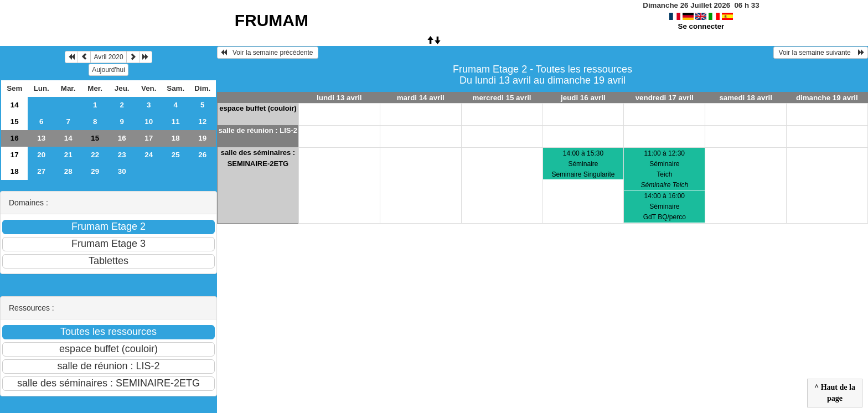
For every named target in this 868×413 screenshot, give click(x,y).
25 (176, 155)
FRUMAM (272, 20)
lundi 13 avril (339, 98)
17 (149, 138)
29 (95, 171)
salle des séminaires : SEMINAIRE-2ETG (258, 158)
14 (15, 105)
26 (202, 155)
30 (122, 171)
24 (149, 155)
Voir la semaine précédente (268, 53)
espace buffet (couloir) (258, 108)
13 (41, 138)
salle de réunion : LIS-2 (258, 130)
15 (15, 122)
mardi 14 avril (421, 98)
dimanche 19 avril (827, 98)
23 (122, 155)
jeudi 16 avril (583, 98)
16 (15, 138)
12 (202, 122)
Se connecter (701, 26)
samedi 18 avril (746, 98)
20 (41, 155)
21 (68, 155)
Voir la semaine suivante (821, 53)
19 (202, 138)
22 (95, 155)
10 (149, 122)
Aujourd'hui (108, 70)
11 (176, 122)
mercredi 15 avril (502, 98)
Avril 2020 (108, 57)
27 (41, 171)
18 (176, 138)
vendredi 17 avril (665, 98)
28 (68, 171)
